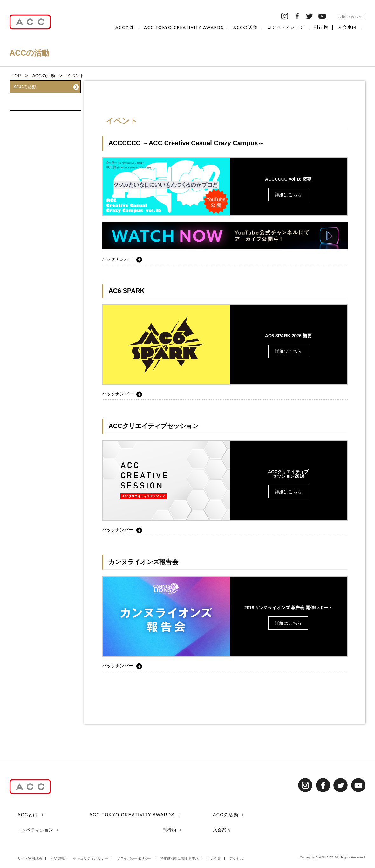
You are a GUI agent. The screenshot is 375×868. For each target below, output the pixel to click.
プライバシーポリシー (134, 858)
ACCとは (125, 27)
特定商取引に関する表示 (179, 858)
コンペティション (286, 27)
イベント (46, 100)
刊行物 (321, 27)
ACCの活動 (245, 27)
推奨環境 (58, 858)
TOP (16, 76)
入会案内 (347, 27)
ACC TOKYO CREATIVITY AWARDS (184, 27)
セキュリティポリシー (91, 858)
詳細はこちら (288, 195)
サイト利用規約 (30, 858)
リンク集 (214, 858)
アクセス (236, 858)
